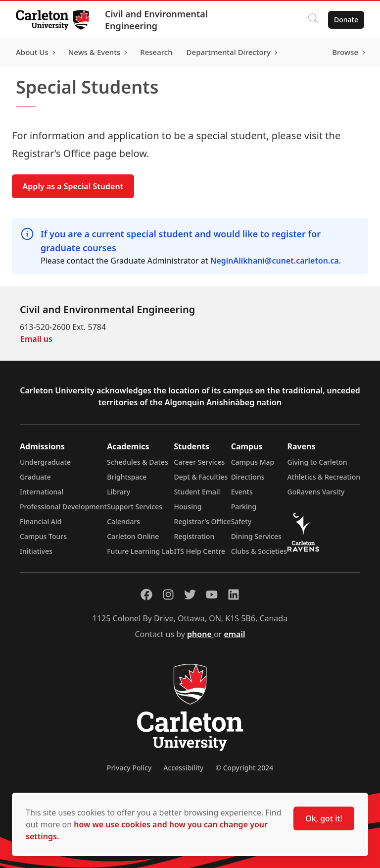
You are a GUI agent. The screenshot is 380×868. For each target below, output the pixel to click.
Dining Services (256, 536)
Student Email (197, 492)
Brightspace (127, 477)
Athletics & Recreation (324, 477)
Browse (345, 52)
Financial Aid (41, 521)
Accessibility (183, 768)
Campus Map (253, 462)
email (234, 634)
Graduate (35, 477)
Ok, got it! (324, 818)
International (42, 492)
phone (200, 634)
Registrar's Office (203, 521)
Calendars (123, 521)
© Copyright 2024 (244, 768)
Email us (36, 339)
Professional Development (63, 507)
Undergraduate (45, 462)
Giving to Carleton (317, 462)
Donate (346, 20)
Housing (188, 507)
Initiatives (36, 551)
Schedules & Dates (138, 462)
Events (242, 492)
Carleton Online (133, 536)
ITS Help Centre (200, 551)
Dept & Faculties (201, 477)
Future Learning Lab (140, 551)
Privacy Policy (129, 768)
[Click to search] (313, 20)
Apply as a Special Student (73, 186)
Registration (194, 536)
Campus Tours (43, 536)
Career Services (200, 462)
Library (119, 492)
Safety (241, 521)
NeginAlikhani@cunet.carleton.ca (275, 261)
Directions (248, 477)
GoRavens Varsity (316, 492)
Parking (244, 507)
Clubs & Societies (259, 551)
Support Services (135, 507)
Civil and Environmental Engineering (156, 20)
